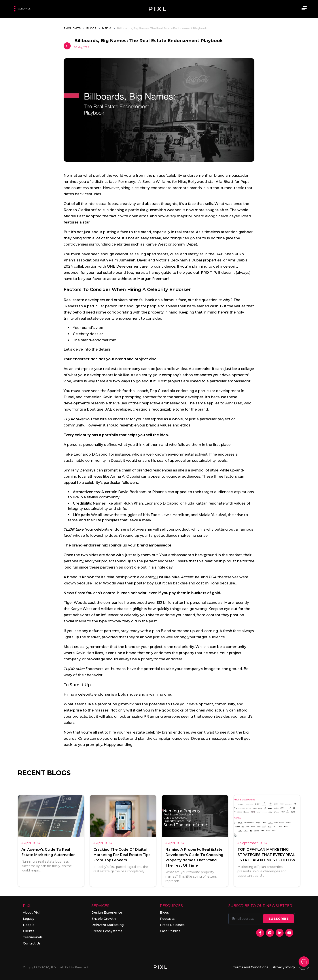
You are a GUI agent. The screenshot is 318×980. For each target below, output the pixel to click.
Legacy (29, 919)
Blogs (164, 912)
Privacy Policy (284, 967)
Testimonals (33, 937)
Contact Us (32, 943)
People (29, 925)
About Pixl (31, 912)
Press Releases (172, 925)
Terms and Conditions (251, 967)
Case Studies (170, 931)
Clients (29, 931)
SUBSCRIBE (278, 919)
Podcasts (167, 919)
